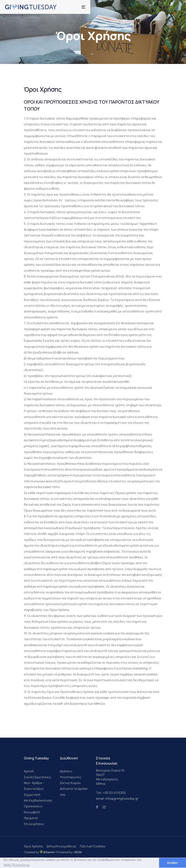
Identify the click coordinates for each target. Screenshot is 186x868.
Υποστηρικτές (70, 777)
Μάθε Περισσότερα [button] (17, 865)
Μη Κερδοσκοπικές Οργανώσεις (38, 803)
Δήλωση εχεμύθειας (61, 846)
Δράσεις (66, 771)
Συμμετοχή (32, 795)
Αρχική (29, 771)
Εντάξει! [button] (173, 863)
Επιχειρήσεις (34, 824)
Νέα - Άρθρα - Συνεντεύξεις (34, 786)
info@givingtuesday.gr (122, 798)
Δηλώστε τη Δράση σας (74, 792)
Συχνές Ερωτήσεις (38, 777)
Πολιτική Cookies (93, 846)
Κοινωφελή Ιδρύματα (32, 815)
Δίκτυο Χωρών (70, 783)
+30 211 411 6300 (114, 793)
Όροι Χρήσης (33, 846)
